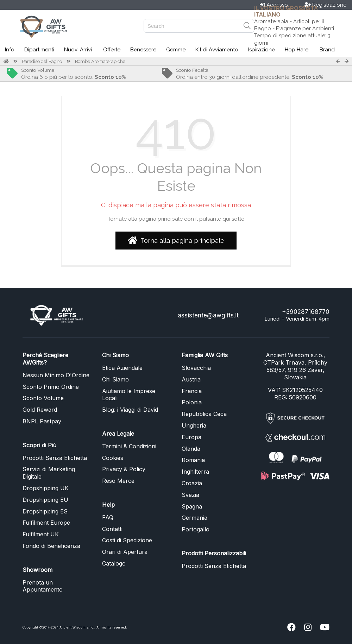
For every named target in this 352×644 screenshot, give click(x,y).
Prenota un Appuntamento (43, 586)
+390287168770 (306, 312)
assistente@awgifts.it (208, 315)
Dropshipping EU (45, 500)
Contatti (112, 529)
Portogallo (196, 529)
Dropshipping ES (45, 511)
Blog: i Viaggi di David (130, 410)
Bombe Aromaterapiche (100, 61)
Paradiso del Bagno (42, 61)
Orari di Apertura (125, 552)
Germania (194, 518)
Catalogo (114, 563)
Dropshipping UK (46, 488)
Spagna (192, 506)
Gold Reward (40, 410)
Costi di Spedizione (127, 540)
